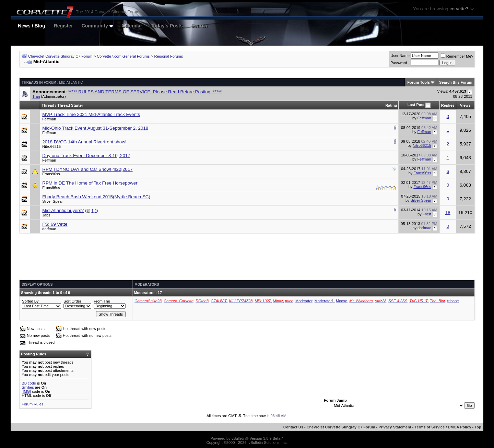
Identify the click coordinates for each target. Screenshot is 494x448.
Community (97, 26)
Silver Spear (52, 201)
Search (199, 26)
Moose (342, 301)
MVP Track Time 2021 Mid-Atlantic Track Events (91, 114)
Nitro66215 (51, 146)
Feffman (49, 119)
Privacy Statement (395, 427)
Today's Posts (167, 26)
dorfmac (49, 229)
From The (102, 301)
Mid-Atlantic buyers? (63, 210)
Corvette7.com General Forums (123, 56)
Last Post (416, 105)
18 (448, 213)
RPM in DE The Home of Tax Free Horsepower (90, 183)
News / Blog (31, 26)
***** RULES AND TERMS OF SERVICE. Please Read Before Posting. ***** (145, 92)
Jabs (46, 215)
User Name (400, 56)
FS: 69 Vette (55, 224)
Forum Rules (32, 404)
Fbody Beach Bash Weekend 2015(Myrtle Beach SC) (96, 197)
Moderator (304, 301)
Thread (48, 105)
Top (478, 427)
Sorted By (30, 301)
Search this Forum (456, 82)
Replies (448, 105)
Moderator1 (324, 301)
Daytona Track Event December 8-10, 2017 (86, 156)
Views (465, 105)
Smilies (28, 387)
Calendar (132, 26)
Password (399, 63)
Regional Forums (169, 56)
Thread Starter (70, 105)
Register (63, 26)
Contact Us (293, 427)
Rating (391, 105)
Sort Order (72, 301)
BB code (29, 383)
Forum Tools (419, 82)
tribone (453, 301)
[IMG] (26, 391)
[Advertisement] (247, 259)
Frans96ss (51, 174)
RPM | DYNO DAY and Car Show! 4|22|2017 (87, 169)
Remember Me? (457, 56)
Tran (36, 96)
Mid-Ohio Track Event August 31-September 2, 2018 (95, 128)
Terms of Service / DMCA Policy (443, 427)
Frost (427, 214)
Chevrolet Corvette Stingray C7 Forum (60, 56)
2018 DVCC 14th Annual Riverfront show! (84, 142)
